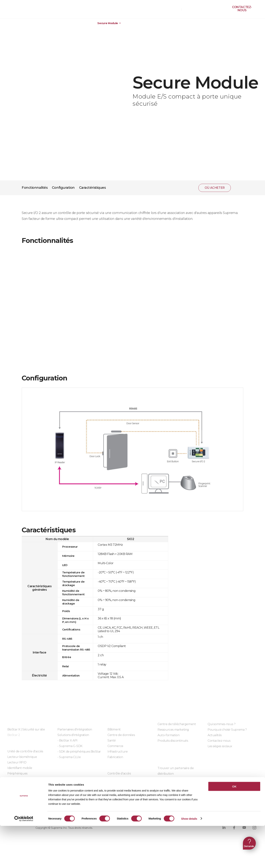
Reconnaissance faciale (123, 784)
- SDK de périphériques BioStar (79, 752)
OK (234, 829)
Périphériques (79, 23)
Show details (189, 861)
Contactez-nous (242, 9)
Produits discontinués (173, 741)
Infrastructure (118, 752)
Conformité (120, 813)
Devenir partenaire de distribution (181, 779)
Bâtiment (114, 729)
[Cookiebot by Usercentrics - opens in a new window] (24, 861)
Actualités (215, 735)
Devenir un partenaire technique (181, 785)
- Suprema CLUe (69, 757)
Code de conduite (152, 813)
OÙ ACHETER (170, 9)
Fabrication (115, 757)
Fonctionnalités (35, 188)
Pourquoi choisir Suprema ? (227, 730)
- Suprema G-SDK (70, 746)
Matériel (50, 23)
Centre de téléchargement (177, 724)
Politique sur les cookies (83, 813)
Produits (24, 23)
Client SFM (165, 790)
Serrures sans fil (18, 779)
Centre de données (121, 735)
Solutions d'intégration (73, 735)
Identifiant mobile (20, 768)
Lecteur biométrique (22, 757)
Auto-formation (168, 735)
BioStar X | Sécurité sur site (26, 729)
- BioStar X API (67, 740)
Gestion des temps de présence (130, 779)
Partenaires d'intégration (75, 729)
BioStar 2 (14, 735)
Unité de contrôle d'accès (25, 751)
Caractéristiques (92, 188)
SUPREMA (20, 11)
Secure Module (108, 23)
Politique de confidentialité (31, 813)
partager (238, 188)
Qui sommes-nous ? (221, 724)
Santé (112, 740)
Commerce (115, 746)
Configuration (63, 188)
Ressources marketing (173, 730)
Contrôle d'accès (119, 773)
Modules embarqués (72, 767)
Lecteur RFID (17, 762)
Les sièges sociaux (220, 746)
